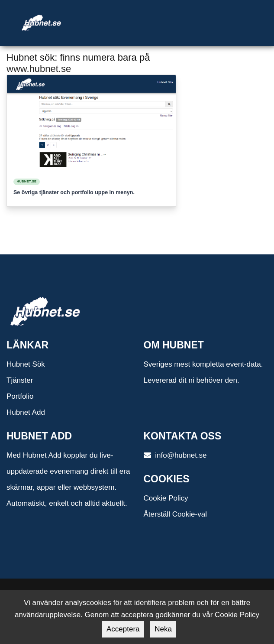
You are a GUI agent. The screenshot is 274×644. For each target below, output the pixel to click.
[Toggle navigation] (168, 12)
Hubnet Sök (26, 364)
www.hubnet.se (39, 69)
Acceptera (123, 629)
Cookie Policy (166, 498)
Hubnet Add (26, 412)
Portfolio (20, 396)
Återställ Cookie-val (175, 514)
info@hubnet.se (175, 455)
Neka (163, 629)
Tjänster (20, 380)
